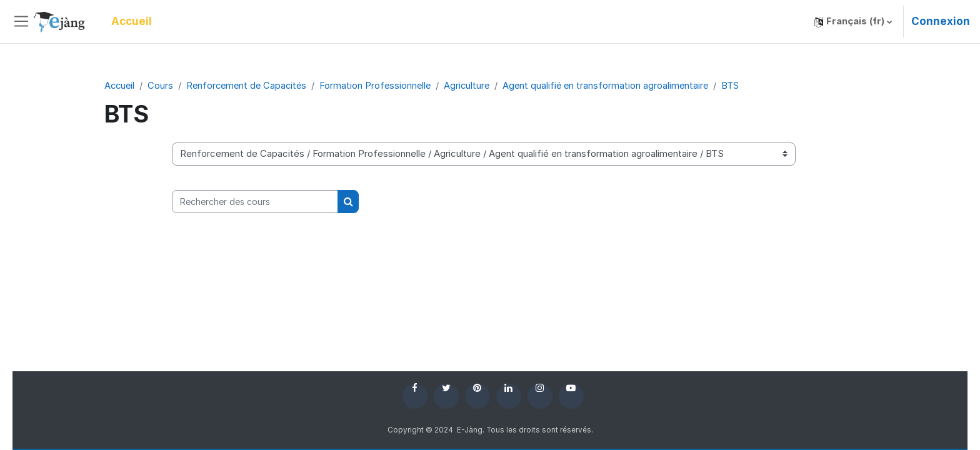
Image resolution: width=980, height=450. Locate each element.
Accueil (120, 85)
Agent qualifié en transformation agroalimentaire (616, 85)
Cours (162, 85)
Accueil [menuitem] (132, 21)
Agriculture (475, 85)
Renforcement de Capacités (250, 85)
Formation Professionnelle (382, 85)
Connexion (941, 21)
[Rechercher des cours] (255, 202)
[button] (853, 22)
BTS (743, 85)
